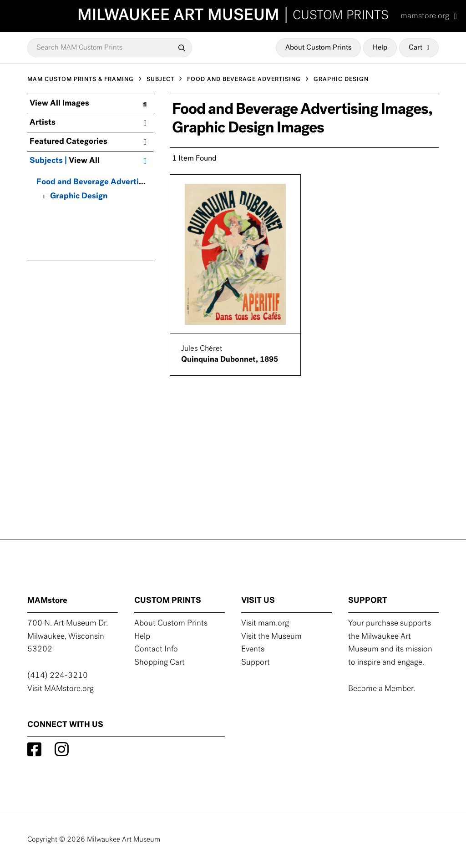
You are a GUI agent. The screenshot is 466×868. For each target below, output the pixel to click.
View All (84, 161)
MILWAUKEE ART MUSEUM (233, 16)
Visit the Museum (271, 637)
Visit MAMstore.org (61, 689)
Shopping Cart (160, 663)
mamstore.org (429, 16)
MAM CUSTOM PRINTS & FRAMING (81, 79)
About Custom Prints (318, 48)
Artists (88, 123)
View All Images (88, 103)
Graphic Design (79, 196)
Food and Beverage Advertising (95, 182)
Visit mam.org (265, 623)
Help (380, 48)
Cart (419, 48)
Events (253, 649)
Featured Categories (88, 142)
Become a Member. (382, 689)
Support (256, 663)
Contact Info (156, 649)
